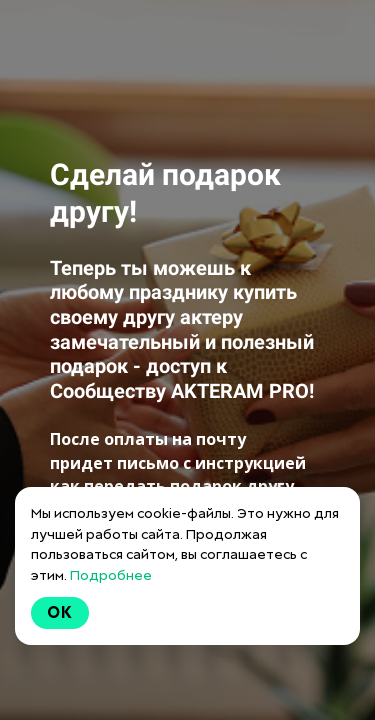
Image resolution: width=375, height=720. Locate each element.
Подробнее (111, 575)
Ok (60, 612)
